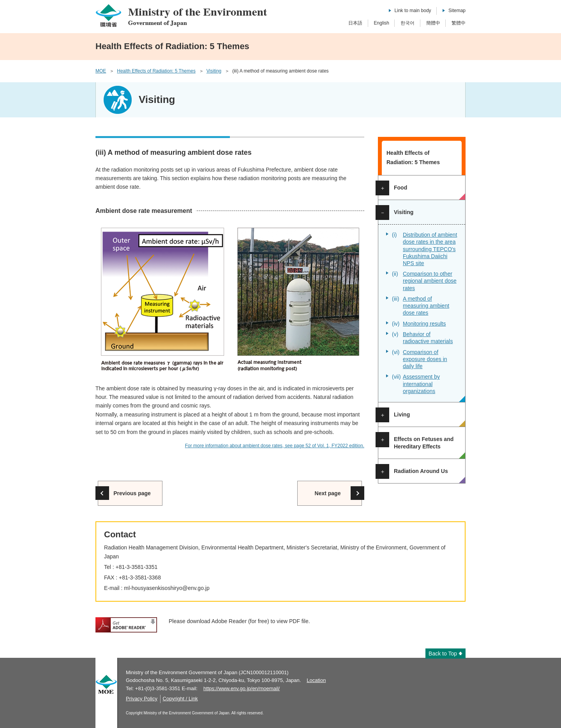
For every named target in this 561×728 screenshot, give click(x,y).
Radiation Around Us (421, 471)
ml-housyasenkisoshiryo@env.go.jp (167, 588)
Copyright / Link (180, 699)
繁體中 (459, 23)
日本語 (355, 23)
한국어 (408, 23)
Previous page (132, 493)
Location (316, 680)
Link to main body (413, 11)
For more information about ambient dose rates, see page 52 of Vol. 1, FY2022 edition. (275, 446)
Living (402, 414)
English (382, 23)
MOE (101, 71)
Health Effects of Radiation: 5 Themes (156, 71)
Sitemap (457, 11)
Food (400, 188)
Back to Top (443, 654)
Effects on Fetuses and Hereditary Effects (424, 443)
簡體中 (433, 23)
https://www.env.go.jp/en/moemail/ (242, 688)
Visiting (214, 71)
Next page (328, 493)
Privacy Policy (142, 699)
